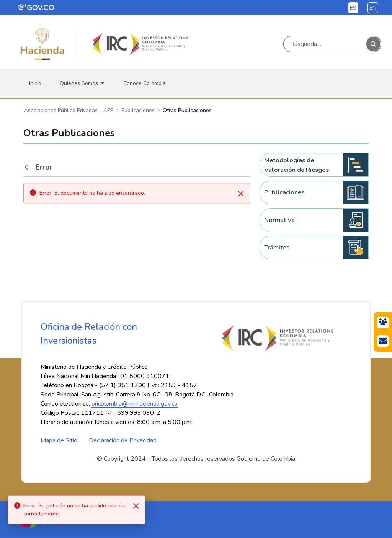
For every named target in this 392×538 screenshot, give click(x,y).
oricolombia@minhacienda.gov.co (135, 404)
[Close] (136, 506)
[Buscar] (325, 44)
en (373, 8)
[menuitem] (35, 83)
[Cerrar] (241, 194)
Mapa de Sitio (59, 441)
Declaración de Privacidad (123, 441)
